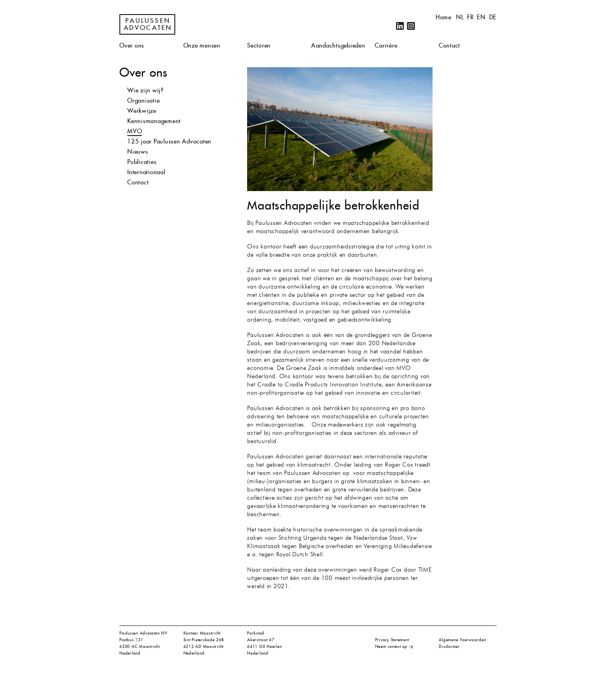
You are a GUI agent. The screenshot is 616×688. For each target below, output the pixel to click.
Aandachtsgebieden (338, 45)
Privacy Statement (392, 640)
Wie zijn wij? (146, 90)
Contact (449, 45)
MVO (135, 131)
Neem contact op (391, 647)
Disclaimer (449, 647)
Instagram (411, 26)
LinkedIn (400, 26)
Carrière (386, 45)
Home (444, 17)
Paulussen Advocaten (148, 24)
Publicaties (142, 162)
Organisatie (143, 100)
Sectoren (259, 45)
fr (470, 17)
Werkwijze (142, 111)
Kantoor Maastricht (202, 633)
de (493, 17)
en (481, 17)
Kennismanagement (154, 121)
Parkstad (256, 633)
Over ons (132, 45)
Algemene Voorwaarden (462, 640)
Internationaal (146, 172)
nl (460, 17)
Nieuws (138, 152)
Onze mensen (202, 45)
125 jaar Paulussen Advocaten (169, 141)
